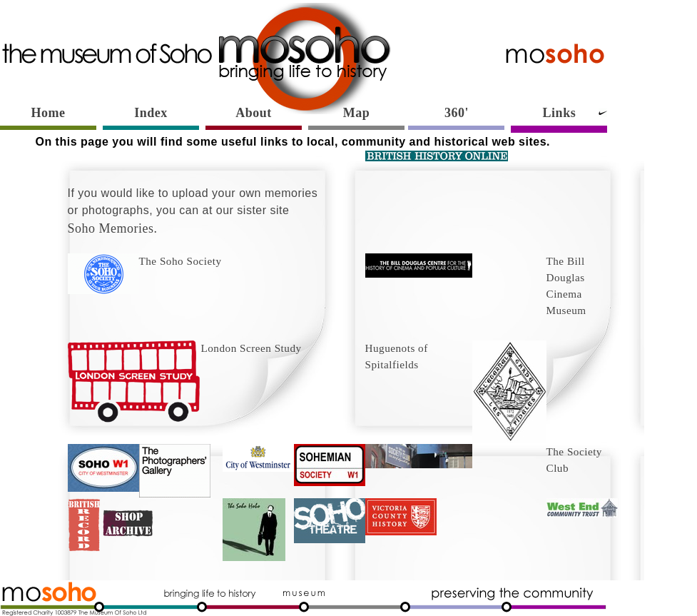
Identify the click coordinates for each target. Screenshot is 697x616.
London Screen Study (185, 348)
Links (560, 113)
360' (457, 113)
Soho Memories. (113, 228)
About (254, 113)
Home (49, 113)
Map (357, 113)
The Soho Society (145, 261)
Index (151, 113)
